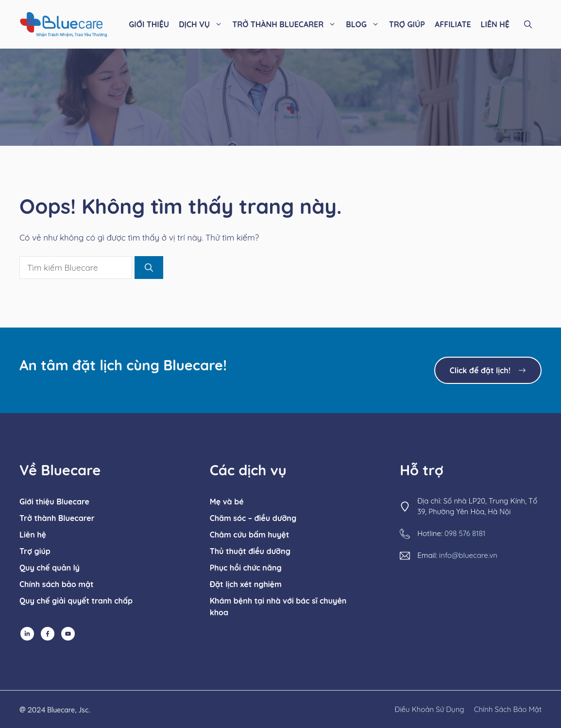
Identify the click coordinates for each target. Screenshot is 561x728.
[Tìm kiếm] (149, 268)
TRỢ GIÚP (407, 24)
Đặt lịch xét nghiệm (246, 584)
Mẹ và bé (227, 502)
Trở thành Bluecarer (57, 518)
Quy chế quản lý (50, 568)
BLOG (365, 24)
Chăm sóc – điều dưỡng (253, 518)
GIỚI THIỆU (149, 24)
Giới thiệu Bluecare (54, 502)
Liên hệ (33, 535)
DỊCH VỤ (203, 24)
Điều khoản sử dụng (430, 709)
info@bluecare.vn (468, 555)
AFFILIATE (453, 24)
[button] (528, 24)
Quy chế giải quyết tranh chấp (76, 601)
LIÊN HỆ (495, 24)
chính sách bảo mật (508, 709)
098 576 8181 (465, 533)
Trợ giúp (35, 551)
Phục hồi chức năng (246, 568)
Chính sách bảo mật (57, 584)
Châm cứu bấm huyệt (250, 535)
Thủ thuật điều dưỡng (250, 551)
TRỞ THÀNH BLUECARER (287, 24)
